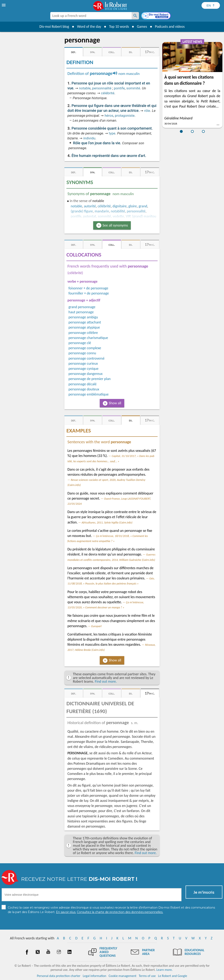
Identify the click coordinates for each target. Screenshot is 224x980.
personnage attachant (85, 322)
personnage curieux (83, 363)
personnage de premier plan (90, 379)
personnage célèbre (83, 333)
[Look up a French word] (135, 16)
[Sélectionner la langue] (211, 5)
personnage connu (82, 353)
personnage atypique (84, 327)
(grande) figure (82, 211)
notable (85, 88)
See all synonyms (115, 225)
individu (89, 138)
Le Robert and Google (173, 976)
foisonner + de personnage (88, 288)
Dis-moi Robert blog (54, 27)
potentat (90, 216)
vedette (118, 216)
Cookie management (122, 976)
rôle (147, 111)
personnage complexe (85, 348)
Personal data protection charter (59, 976)
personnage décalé (82, 384)
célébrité (108, 93)
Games (142, 27)
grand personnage (82, 307)
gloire (133, 206)
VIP (128, 216)
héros (109, 116)
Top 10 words (119, 27)
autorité (90, 206)
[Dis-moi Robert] (156, 16)
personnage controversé (86, 358)
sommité (133, 88)
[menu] (4, 5)
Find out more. (106, 681)
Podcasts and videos (170, 27)
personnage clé (80, 343)
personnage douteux (84, 389)
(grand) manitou (144, 216)
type (112, 133)
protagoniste (125, 116)
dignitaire (120, 206)
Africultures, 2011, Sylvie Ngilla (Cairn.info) (107, 522)
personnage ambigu (83, 317)
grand (143, 206)
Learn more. (164, 970)
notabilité (118, 211)
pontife (119, 88)
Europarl (96, 626)
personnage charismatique (88, 338)
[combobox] (91, 16)
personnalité (102, 88)
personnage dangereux (86, 374)
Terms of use (147, 976)
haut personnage (81, 312)
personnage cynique (83, 369)
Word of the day (89, 27)
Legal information (95, 976)
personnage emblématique (88, 394)
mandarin (102, 211)
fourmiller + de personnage (89, 293)
